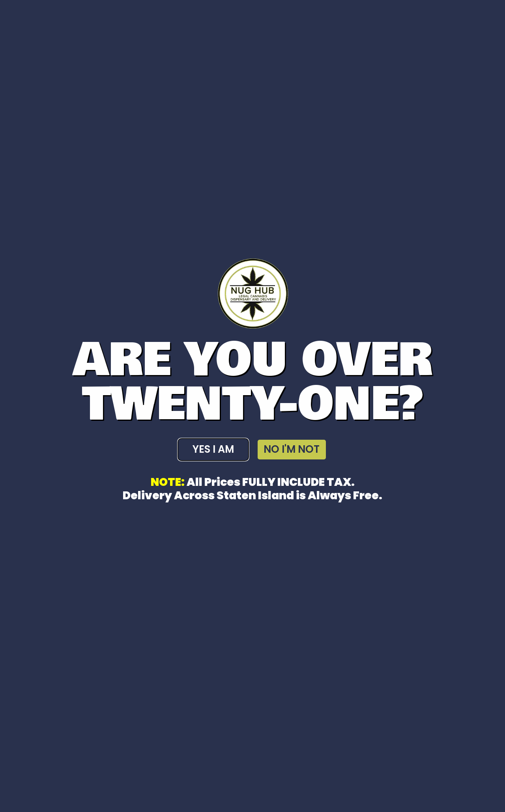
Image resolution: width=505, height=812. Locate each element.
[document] (252, 406)
